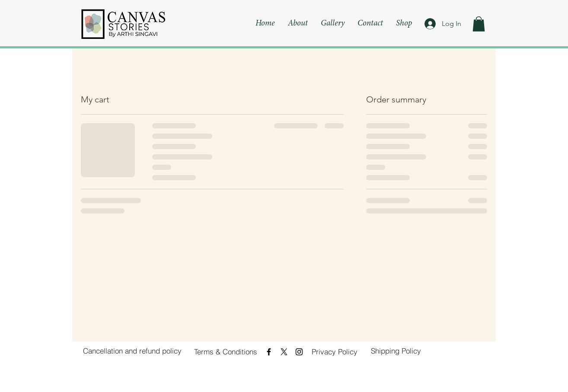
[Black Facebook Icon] (269, 352)
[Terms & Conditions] (226, 352)
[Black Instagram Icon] (299, 352)
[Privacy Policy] (335, 352)
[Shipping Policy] (396, 351)
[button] (479, 24)
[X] (284, 352)
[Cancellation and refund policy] (132, 351)
